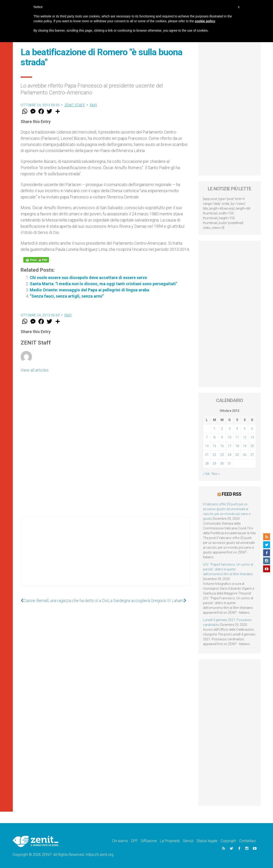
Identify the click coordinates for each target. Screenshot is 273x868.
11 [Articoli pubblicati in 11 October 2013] (237, 437)
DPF (134, 841)
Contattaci (247, 841)
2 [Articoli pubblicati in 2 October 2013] (222, 429)
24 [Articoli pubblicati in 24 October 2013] (230, 455)
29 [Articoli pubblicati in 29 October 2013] (214, 463)
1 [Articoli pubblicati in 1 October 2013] (214, 429)
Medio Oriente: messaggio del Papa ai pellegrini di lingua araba (89, 290)
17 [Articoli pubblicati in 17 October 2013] (230, 446)
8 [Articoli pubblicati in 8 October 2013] (214, 437)
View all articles (35, 370)
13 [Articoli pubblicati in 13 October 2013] (252, 437)
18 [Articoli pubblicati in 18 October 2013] (237, 446)
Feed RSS (231, 494)
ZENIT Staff (75, 105)
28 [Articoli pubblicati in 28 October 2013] (207, 463)
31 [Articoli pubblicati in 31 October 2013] (230, 463)
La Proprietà (170, 841)
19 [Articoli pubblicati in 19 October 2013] (245, 446)
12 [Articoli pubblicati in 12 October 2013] (245, 437)
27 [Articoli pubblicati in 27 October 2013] (252, 455)
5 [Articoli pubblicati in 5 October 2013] (245, 429)
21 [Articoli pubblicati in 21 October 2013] (207, 455)
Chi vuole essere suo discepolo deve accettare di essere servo (88, 278)
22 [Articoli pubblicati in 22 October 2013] (214, 455)
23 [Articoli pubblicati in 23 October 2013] (222, 455)
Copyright (228, 841)
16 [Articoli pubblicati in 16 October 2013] (222, 446)
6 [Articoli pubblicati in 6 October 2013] (252, 429)
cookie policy (205, 21)
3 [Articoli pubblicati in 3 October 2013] (230, 429)
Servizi (188, 841)
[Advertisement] (105, 556)
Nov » (216, 474)
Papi (93, 105)
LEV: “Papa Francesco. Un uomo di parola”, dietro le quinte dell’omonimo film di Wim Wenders (228, 569)
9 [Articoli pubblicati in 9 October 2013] (222, 437)
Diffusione (149, 841)
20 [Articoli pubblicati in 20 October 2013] (252, 446)
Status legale (207, 841)
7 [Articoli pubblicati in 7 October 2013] (207, 437)
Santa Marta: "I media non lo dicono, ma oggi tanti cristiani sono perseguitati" (103, 284)
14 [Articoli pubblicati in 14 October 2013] (207, 446)
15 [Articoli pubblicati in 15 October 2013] (214, 446)
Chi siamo (120, 841)
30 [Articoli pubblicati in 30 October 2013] (222, 463)
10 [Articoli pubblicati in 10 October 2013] (230, 437)
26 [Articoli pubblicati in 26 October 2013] (245, 455)
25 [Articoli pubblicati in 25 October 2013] (237, 455)
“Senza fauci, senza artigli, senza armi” (67, 296)
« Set (206, 474)
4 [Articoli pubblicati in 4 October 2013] (237, 429)
